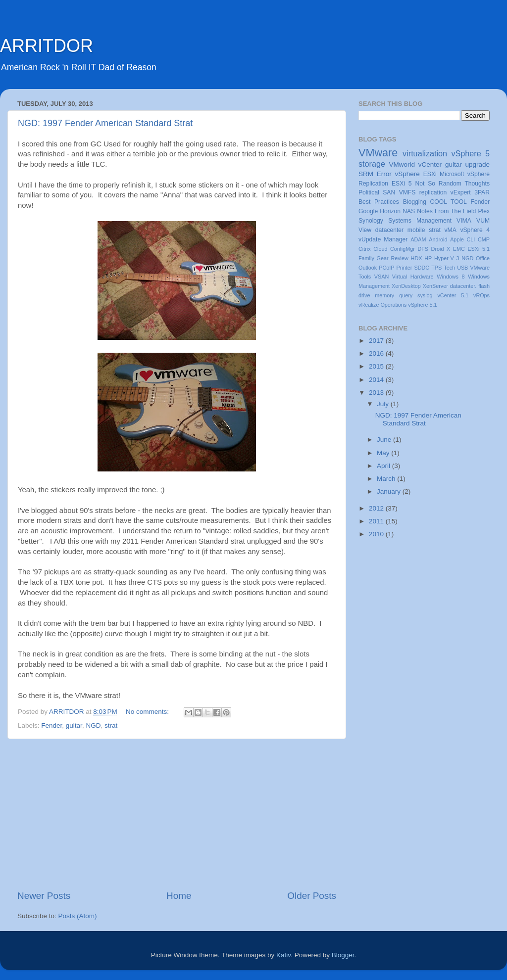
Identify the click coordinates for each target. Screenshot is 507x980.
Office (483, 258)
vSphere (407, 174)
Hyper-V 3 (447, 258)
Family (366, 258)
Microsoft (452, 174)
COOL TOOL (449, 202)
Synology (371, 221)
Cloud (380, 249)
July (384, 404)
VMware (378, 153)
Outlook (368, 268)
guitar (74, 725)
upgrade (477, 164)
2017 (377, 341)
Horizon (390, 211)
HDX (417, 258)
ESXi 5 (402, 184)
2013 (377, 393)
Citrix (365, 249)
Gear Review (393, 258)
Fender (51, 725)
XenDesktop (406, 286)
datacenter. (463, 286)
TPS (436, 268)
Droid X (441, 249)
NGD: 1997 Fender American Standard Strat (105, 123)
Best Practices (379, 202)
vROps (482, 295)
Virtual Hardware (413, 277)
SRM (366, 174)
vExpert (461, 192)
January (390, 491)
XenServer (435, 286)
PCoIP (386, 268)
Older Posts (312, 896)
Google (368, 211)
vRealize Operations (382, 305)
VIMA (464, 221)
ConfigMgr (403, 249)
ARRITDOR (47, 46)
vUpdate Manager (383, 239)
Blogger (343, 955)
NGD (93, 725)
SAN (389, 192)
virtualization (425, 153)
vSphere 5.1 (422, 305)
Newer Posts (44, 896)
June (385, 440)
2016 (377, 353)
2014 (377, 380)
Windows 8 (451, 277)
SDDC (422, 268)
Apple (457, 239)
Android (438, 239)
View (365, 230)
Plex (484, 211)
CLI (471, 239)
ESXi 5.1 (479, 249)
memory (384, 295)
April (384, 466)
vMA (451, 230)
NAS (409, 211)
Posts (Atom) (78, 916)
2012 (377, 508)
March (387, 479)
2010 (377, 534)
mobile (416, 230)
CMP (484, 239)
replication (433, 192)
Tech (449, 268)
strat (111, 725)
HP (428, 258)
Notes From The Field (446, 211)
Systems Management (420, 221)
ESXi (430, 174)
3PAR (482, 192)
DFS (423, 249)
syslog (425, 295)
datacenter (389, 230)
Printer (405, 268)
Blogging (415, 202)
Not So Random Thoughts (452, 184)
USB (462, 268)
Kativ (283, 955)
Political (369, 192)
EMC (459, 249)
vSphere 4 (475, 230)
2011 (377, 521)
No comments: (148, 712)
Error (384, 174)
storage (372, 164)
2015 (377, 366)
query (406, 295)
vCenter (430, 164)
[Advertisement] (177, 814)
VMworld (402, 164)
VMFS (407, 192)
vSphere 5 (470, 153)
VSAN (381, 277)
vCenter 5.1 (453, 295)
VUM (483, 221)
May (384, 453)
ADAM (418, 239)
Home (179, 896)
